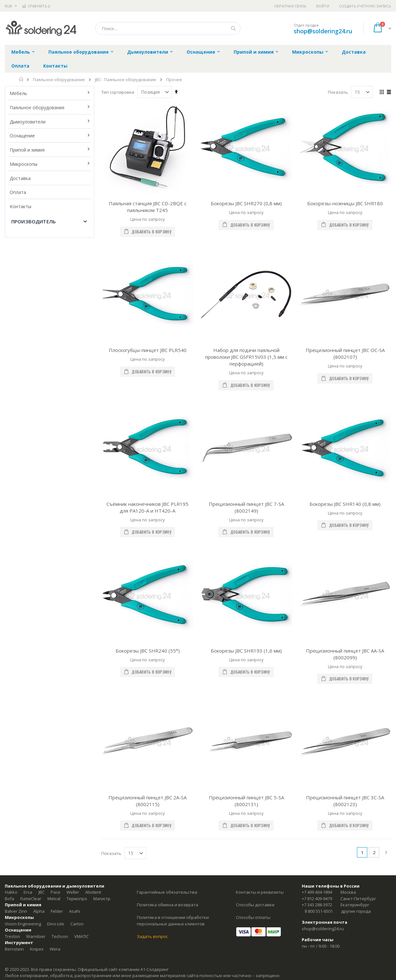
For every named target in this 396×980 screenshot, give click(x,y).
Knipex (37, 644)
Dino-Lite (56, 619)
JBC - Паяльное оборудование (126, 80)
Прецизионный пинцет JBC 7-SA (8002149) (246, 355)
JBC (41, 587)
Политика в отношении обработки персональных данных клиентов (173, 616)
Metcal (54, 593)
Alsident (93, 587)
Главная (21, 79)
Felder (57, 606)
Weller (73, 587)
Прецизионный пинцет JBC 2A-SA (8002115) (147, 496)
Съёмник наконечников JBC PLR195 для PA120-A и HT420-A (147, 355)
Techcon (60, 631)
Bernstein (14, 644)
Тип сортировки (118, 92)
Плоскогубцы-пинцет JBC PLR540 (148, 274)
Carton (77, 619)
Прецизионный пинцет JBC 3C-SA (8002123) (345, 496)
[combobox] (168, 28)
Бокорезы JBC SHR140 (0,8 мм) (345, 351)
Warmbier (36, 631)
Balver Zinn (16, 606)
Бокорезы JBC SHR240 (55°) (148, 422)
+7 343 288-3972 (317, 600)
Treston (12, 631)
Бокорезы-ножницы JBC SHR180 (345, 203)
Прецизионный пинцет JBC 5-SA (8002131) (246, 496)
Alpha (39, 606)
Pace (56, 587)
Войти (323, 6)
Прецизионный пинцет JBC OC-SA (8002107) (345, 277)
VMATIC (81, 631)
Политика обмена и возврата (168, 600)
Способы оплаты (253, 612)
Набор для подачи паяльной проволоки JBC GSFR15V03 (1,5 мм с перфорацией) (246, 281)
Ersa (28, 587)
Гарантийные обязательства (167, 587)
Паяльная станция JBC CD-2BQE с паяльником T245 (148, 207)
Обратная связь (290, 6)
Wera (55, 644)
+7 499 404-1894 (317, 587)
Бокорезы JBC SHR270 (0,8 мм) (246, 203)
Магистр (102, 593)
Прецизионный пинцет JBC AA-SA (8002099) (345, 425)
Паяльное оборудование (59, 80)
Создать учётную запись (365, 6)
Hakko (11, 587)
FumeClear (31, 593)
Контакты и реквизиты (260, 587)
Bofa (10, 593)
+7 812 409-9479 (317, 593)
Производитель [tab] (34, 221)
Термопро (77, 593)
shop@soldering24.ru (323, 31)
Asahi (75, 606)
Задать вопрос (152, 631)
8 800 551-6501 (319, 606)
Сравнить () (36, 6)
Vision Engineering (23, 619)
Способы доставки (255, 600)
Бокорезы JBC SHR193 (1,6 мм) (246, 422)
